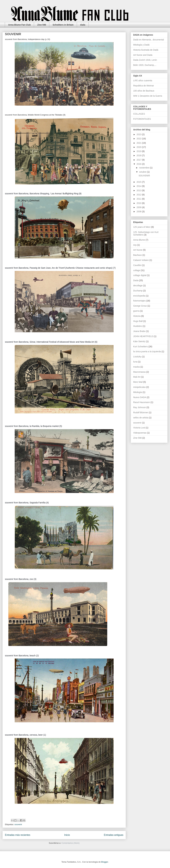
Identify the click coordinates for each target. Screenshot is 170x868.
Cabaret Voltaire (141, 260)
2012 (139, 195)
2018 (139, 155)
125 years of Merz (142, 227)
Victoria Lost (139, 428)
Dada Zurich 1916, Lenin (145, 60)
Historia (137, 316)
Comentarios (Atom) (70, 843)
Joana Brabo (139, 331)
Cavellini (137, 265)
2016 (139, 164)
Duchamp (138, 291)
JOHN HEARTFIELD (143, 336)
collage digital (140, 275)
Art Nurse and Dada (143, 55)
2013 (139, 190)
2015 (139, 182)
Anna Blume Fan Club (19, 25)
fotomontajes (139, 301)
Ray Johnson (140, 407)
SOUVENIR (13, 34)
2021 (139, 143)
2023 (139, 134)
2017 (139, 160)
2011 (139, 199)
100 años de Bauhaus (144, 91)
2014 (139, 186)
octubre (143, 172)
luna (135, 362)
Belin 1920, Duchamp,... (145, 65)
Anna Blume (139, 240)
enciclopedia (139, 296)
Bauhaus (137, 255)
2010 (139, 203)
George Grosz (140, 306)
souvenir (18, 824)
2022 (139, 139)
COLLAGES (139, 114)
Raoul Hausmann (142, 402)
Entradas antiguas (114, 835)
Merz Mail (138, 382)
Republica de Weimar (144, 86)
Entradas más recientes (18, 835)
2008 (139, 212)
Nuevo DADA (140, 397)
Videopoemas (140, 433)
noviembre (144, 168)
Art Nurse (138, 250)
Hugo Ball (138, 321)
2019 (139, 151)
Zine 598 (42, 25)
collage (137, 270)
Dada (136, 280)
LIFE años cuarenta (143, 81)
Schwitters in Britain (63, 25)
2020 (139, 147)
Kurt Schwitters (140, 347)
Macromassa (139, 372)
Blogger (105, 862)
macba (136, 367)
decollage (138, 286)
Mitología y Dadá (141, 45)
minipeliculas (139, 387)
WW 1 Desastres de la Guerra (148, 96)
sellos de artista (141, 418)
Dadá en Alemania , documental (149, 40)
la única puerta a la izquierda (147, 351)
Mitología (138, 392)
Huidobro (138, 326)
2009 (139, 207)
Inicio (67, 835)
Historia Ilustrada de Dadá (146, 50)
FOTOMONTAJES (142, 119)
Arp (135, 245)
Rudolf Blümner (141, 412)
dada (83, 25)
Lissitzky (137, 357)
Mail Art (137, 377)
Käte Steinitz (139, 341)
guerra (136, 311)
